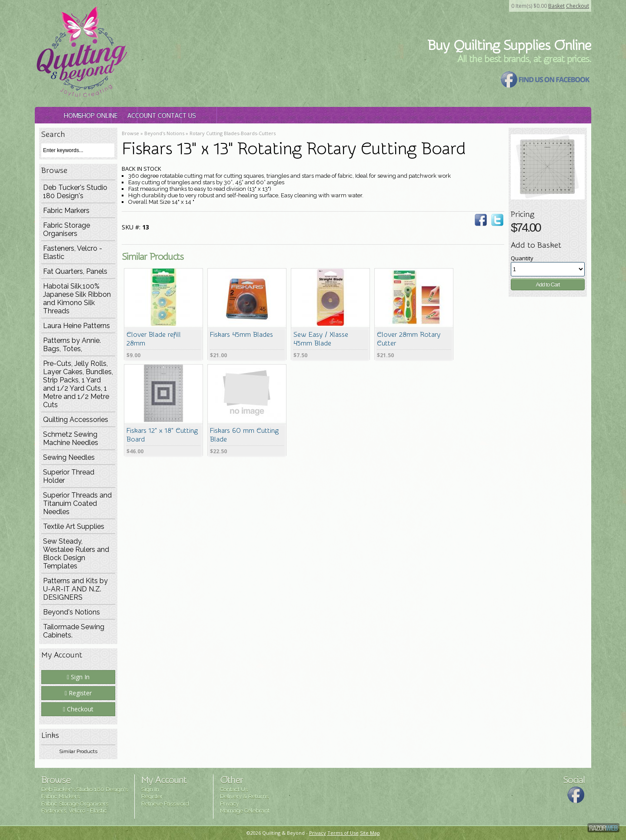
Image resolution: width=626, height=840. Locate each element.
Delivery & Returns (244, 796)
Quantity (522, 258)
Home (77, 115)
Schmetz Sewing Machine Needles (71, 438)
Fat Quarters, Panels (75, 271)
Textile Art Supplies (74, 526)
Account (246, 115)
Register (78, 693)
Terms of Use (343, 833)
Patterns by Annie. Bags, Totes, (72, 345)
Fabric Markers (66, 211)
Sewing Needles (69, 457)
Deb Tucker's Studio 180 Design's (75, 192)
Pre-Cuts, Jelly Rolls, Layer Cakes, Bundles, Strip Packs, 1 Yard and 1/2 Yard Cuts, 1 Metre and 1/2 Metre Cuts (78, 384)
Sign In (78, 677)
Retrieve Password (165, 804)
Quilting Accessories (76, 420)
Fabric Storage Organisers (67, 229)
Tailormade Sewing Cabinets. (74, 631)
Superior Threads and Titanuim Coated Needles (77, 503)
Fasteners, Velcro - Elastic (73, 252)
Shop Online (162, 115)
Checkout (578, 6)
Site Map (370, 833)
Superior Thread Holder (69, 476)
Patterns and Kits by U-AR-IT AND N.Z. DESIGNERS (75, 589)
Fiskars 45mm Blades (241, 335)
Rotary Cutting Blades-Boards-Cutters (233, 133)
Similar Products (78, 751)
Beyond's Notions (72, 612)
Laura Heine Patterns (77, 326)
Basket (556, 6)
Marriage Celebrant (245, 811)
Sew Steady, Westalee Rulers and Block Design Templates (76, 554)
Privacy (230, 804)
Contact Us (331, 115)
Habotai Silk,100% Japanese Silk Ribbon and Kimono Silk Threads (77, 299)
